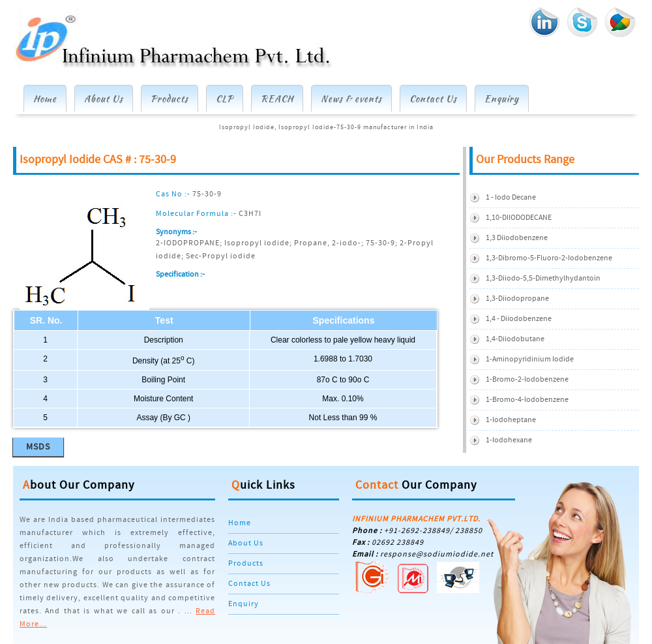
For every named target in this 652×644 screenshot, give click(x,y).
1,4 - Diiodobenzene (519, 319)
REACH (277, 99)
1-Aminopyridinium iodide (530, 359)
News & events (351, 99)
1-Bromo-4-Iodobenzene (527, 400)
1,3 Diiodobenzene (517, 238)
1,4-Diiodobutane (515, 339)
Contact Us (433, 99)
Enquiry (502, 99)
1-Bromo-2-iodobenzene (527, 379)
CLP (225, 99)
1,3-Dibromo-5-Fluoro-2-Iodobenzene (549, 258)
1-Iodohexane (509, 440)
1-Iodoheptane (511, 420)
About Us (104, 99)
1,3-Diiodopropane (517, 299)
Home (45, 99)
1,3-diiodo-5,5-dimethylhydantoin (543, 278)
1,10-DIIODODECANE (519, 218)
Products (170, 99)
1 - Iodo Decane (511, 197)
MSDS (38, 447)
